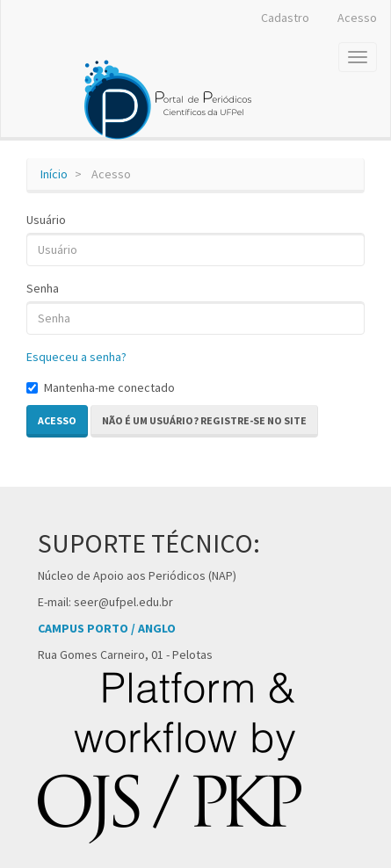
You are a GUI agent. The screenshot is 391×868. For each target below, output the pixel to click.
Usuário (46, 220)
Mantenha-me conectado (101, 387)
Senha (43, 288)
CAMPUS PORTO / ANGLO (107, 628)
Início (54, 174)
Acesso (357, 18)
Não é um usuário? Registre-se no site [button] (204, 420)
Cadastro (285, 18)
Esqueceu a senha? (76, 357)
